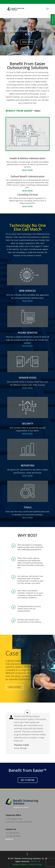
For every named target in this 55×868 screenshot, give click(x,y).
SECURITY (28, 424)
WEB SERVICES (28, 291)
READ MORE (28, 42)
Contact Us (53, 20)
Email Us (9, 839)
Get (28, 780)
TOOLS (28, 507)
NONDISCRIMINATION (22, 864)
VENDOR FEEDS (28, 378)
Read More (28, 170)
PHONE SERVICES (28, 333)
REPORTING (28, 465)
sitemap (38, 864)
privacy (34, 861)
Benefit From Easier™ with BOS (28, 32)
